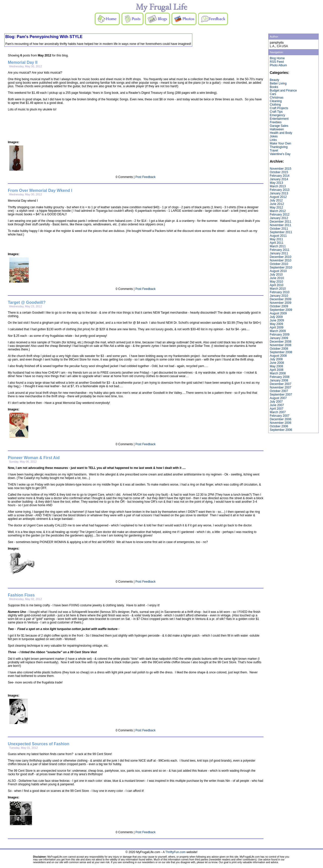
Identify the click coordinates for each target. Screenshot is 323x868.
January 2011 (279, 253)
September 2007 (281, 395)
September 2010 (281, 267)
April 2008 (277, 370)
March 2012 (278, 211)
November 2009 (280, 303)
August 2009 (278, 313)
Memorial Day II (23, 62)
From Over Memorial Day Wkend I (40, 190)
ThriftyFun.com (175, 852)
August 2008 (278, 356)
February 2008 (280, 377)
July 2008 (276, 359)
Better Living (278, 83)
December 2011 (280, 222)
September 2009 (281, 310)
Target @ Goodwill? (27, 302)
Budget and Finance (283, 91)
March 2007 (278, 412)
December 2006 (280, 419)
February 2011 (280, 250)
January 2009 (279, 338)
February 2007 (280, 416)
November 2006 (280, 423)
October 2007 (279, 391)
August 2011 (278, 236)
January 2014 (279, 179)
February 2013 (280, 190)
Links (273, 140)
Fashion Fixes (21, 595)
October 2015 (279, 172)
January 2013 (279, 193)
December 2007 (280, 384)
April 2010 (277, 285)
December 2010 (280, 257)
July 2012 (276, 200)
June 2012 (277, 204)
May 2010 (276, 282)
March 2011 (278, 246)
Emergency (277, 115)
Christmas (277, 98)
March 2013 (278, 186)
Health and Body (281, 133)
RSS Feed (277, 62)
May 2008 (276, 366)
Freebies (276, 122)
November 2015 (280, 169)
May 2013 (276, 183)
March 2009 (278, 331)
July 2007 (276, 402)
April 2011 (277, 243)
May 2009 (276, 324)
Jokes (274, 136)
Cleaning (276, 101)
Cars (273, 94)
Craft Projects (279, 108)
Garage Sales (279, 126)
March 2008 (278, 373)
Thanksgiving (279, 147)
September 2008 (281, 352)
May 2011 (276, 239)
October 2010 (279, 264)
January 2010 (279, 296)
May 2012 (276, 207)
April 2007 (277, 409)
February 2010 (280, 292)
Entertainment (279, 119)
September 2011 (281, 232)
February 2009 (280, 335)
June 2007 (277, 405)
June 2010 (277, 278)
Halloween (277, 129)
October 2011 (279, 229)
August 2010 (278, 271)
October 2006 (279, 426)
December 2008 (280, 342)
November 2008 (280, 345)
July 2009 (276, 317)
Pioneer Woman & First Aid (34, 458)
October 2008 (279, 349)
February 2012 (280, 215)
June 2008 (277, 363)
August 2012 (278, 197)
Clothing (275, 105)
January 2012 (279, 218)
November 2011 (280, 225)
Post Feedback (145, 177)
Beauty (274, 80)
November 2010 (280, 260)
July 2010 (276, 275)
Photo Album (278, 65)
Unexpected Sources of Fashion (39, 744)
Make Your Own (280, 143)
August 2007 (278, 398)
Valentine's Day (280, 154)
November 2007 (280, 387)
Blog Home (277, 58)
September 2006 (281, 430)
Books (274, 87)
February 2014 (280, 176)
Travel (274, 151)
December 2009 (280, 299)
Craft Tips (276, 112)
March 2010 (278, 289)
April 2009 (277, 327)
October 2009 (279, 306)
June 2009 (277, 320)
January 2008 (279, 380)
